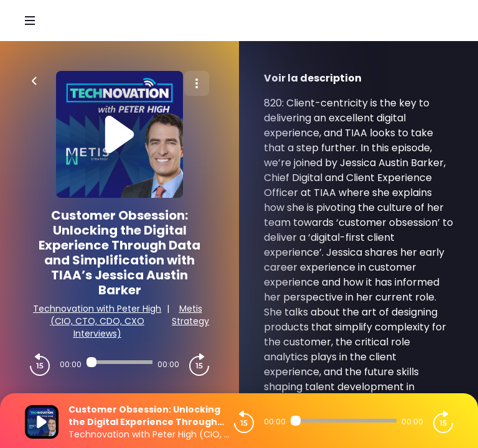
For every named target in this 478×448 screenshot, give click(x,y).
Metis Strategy (190, 315)
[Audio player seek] (119, 362)
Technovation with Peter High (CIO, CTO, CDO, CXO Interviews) (97, 321)
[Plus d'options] (197, 83)
